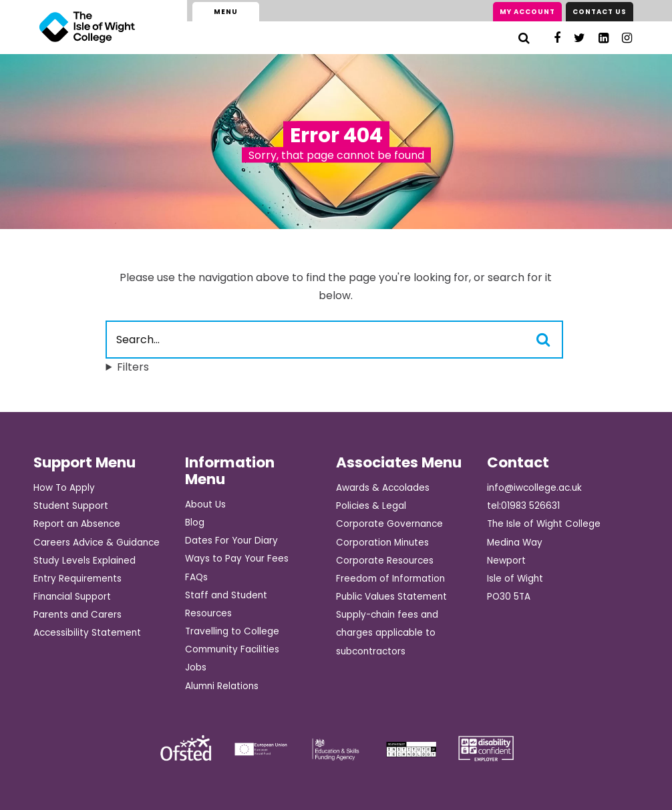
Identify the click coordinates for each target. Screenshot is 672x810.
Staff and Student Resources (226, 604)
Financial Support (72, 597)
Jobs (196, 667)
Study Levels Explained (85, 561)
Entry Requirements (77, 579)
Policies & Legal (371, 506)
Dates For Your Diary (231, 541)
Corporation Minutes (382, 543)
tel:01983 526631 (523, 506)
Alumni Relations (222, 686)
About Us (205, 504)
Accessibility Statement (87, 633)
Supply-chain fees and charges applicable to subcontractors (387, 633)
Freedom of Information (390, 579)
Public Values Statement (391, 597)
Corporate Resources (385, 561)
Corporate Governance (389, 524)
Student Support (71, 506)
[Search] (524, 38)
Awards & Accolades (383, 488)
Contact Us (600, 12)
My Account (527, 12)
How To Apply (64, 488)
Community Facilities (232, 649)
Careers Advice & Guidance (97, 543)
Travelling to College (232, 631)
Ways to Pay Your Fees (237, 559)
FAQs (196, 577)
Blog (195, 523)
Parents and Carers (77, 615)
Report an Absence (77, 524)
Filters (133, 367)
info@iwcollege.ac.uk (534, 488)
